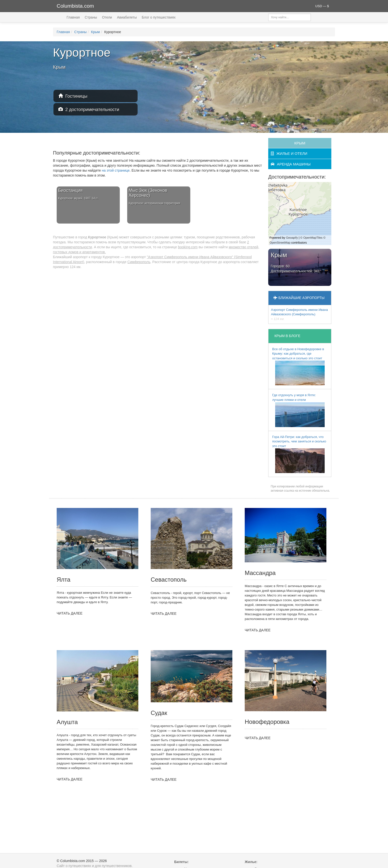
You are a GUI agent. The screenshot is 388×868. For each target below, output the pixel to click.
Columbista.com (75, 6)
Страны (91, 17)
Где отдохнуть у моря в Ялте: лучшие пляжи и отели (298, 410)
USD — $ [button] (322, 6)
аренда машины (291, 164)
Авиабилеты (127, 17)
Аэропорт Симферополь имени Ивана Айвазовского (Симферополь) (299, 314)
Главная (73, 17)
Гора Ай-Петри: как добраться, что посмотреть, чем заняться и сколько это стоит (299, 454)
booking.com (188, 247)
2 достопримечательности (89, 109)
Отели (107, 17)
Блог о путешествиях (159, 17)
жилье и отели (289, 153)
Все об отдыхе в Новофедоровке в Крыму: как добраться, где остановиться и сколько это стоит (298, 366)
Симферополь (139, 262)
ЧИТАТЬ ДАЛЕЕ (70, 613)
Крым (96, 32)
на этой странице (116, 170)
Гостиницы (73, 96)
